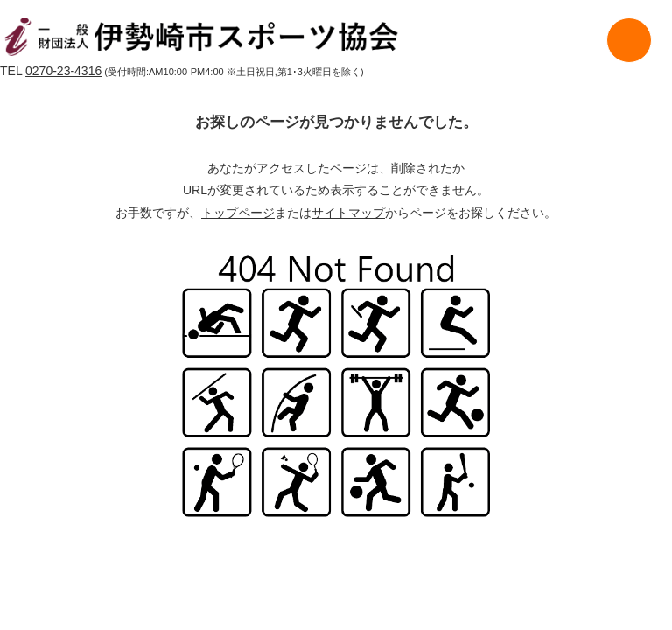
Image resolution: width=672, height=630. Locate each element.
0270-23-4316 (63, 71)
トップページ (238, 213)
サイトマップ (348, 213)
